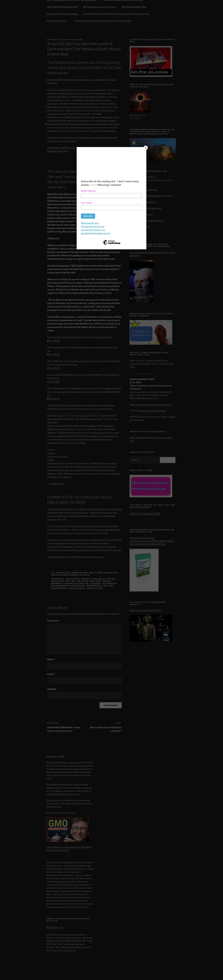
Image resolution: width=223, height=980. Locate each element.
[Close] (146, 148)
